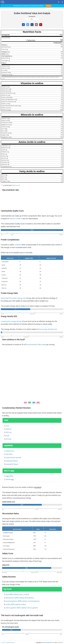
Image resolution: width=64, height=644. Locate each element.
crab (8, 435)
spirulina (9, 454)
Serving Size (32, 16)
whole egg (10, 479)
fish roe (9, 432)
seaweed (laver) (12, 460)
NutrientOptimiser (48, 642)
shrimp (9, 438)
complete (18, 244)
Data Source (16, 185)
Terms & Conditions (6, 642)
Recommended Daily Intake (36, 344)
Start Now (48, 6)
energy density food (48, 329)
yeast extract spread (13, 457)
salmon (9, 428)
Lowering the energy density (11, 321)
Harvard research (16, 218)
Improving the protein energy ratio (13, 298)
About (13, 642)
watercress (10, 450)
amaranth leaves (12, 464)
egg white (10, 476)
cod (7, 425)
